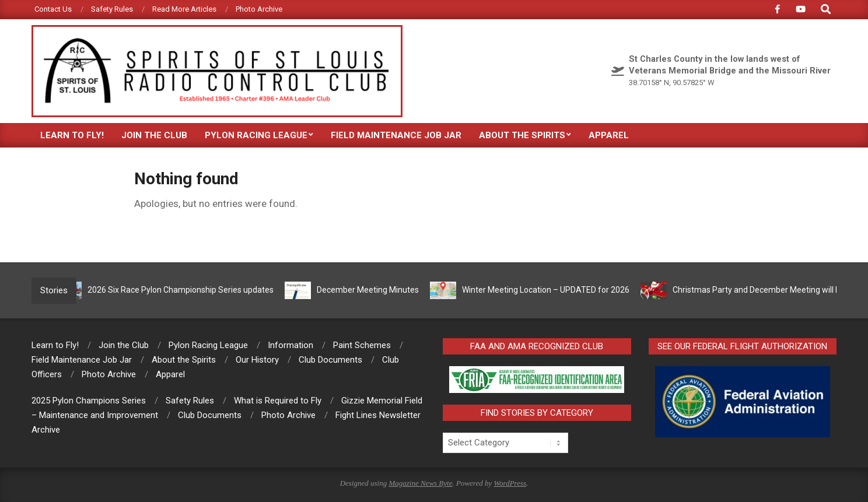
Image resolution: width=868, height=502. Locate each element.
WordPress (510, 483)
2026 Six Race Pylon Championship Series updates (183, 290)
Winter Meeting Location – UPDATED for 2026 (549, 290)
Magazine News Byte (420, 483)
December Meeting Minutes (371, 290)
